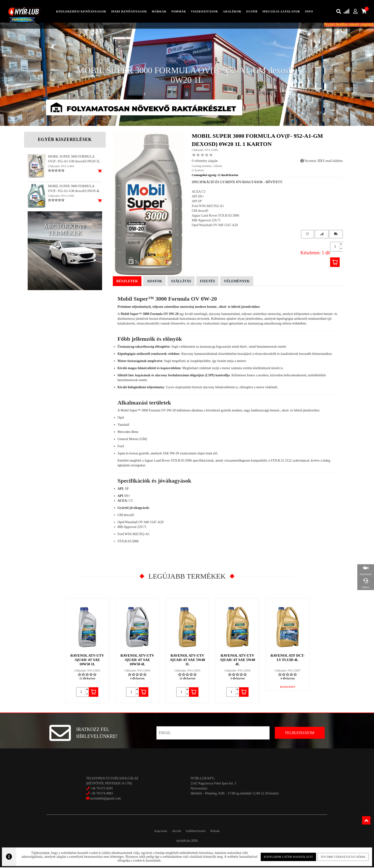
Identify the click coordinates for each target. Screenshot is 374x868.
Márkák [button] (159, 12)
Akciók (174, 831)
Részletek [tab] (127, 282)
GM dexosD (200, 211)
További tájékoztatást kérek (341, 856)
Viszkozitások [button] (204, 12)
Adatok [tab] (154, 282)
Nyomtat (308, 162)
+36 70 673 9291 (101, 789)
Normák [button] (179, 12)
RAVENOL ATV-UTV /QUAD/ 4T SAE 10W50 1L (87, 660)
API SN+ (198, 197)
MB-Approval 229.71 (206, 221)
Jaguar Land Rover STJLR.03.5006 (216, 216)
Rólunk (220, 831)
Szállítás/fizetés (197, 831)
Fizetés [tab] (207, 282)
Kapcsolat (156, 831)
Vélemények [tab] (237, 282)
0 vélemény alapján (205, 162)
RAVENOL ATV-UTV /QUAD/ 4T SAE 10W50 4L (138, 660)
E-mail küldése (331, 162)
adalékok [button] (232, 12)
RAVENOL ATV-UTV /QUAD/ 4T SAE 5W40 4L (238, 660)
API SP (197, 202)
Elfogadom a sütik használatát (288, 856)
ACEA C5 (199, 192)
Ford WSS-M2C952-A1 (208, 206)
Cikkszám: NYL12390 (61, 196)
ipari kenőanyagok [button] (129, 12)
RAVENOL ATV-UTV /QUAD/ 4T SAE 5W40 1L (188, 660)
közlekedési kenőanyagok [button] (81, 12)
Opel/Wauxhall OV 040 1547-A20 (215, 226)
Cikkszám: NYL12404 (61, 167)
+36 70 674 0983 (101, 794)
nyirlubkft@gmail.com (104, 799)
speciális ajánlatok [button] (281, 12)
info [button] (309, 12)
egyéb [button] (252, 12)
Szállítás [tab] (181, 282)
